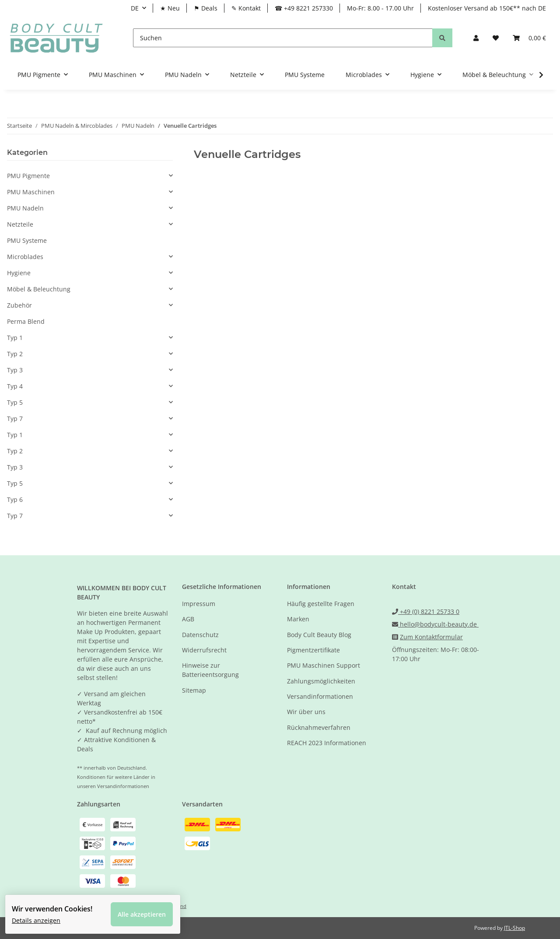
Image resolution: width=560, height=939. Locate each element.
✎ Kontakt (246, 8)
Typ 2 (15, 354)
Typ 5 (15, 402)
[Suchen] (283, 38)
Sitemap (194, 690)
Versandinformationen (320, 696)
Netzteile (20, 224)
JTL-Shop (514, 928)
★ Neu (170, 8)
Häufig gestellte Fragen (321, 604)
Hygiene (19, 273)
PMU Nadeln (25, 208)
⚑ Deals (206, 8)
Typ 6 (15, 499)
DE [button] (135, 8)
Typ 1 (15, 338)
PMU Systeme (27, 240)
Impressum (199, 604)
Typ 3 (15, 370)
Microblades (25, 257)
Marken (298, 619)
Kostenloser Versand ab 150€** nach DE (487, 8)
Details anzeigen (42, 915)
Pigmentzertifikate (313, 650)
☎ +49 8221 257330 (304, 8)
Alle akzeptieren (147, 909)
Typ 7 (15, 419)
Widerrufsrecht (204, 650)
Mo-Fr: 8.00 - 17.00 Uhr (380, 8)
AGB (188, 619)
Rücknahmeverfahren (319, 727)
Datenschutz (200, 635)
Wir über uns (306, 712)
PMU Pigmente (28, 176)
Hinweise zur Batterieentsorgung (210, 670)
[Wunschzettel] (496, 38)
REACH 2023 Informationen (327, 743)
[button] (476, 38)
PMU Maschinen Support (324, 665)
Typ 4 (15, 386)
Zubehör (19, 305)
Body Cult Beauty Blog (319, 635)
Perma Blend (26, 321)
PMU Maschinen (31, 192)
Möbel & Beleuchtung (39, 289)
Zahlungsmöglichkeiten (321, 681)
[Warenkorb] (529, 38)
